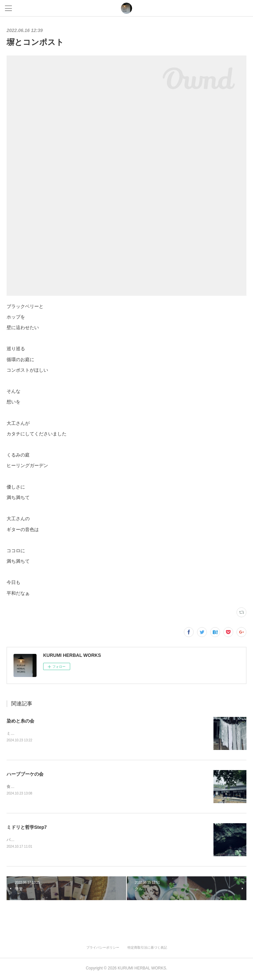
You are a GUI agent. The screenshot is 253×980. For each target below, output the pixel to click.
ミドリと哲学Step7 (27, 828)
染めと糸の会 (20, 721)
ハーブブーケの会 (25, 774)
